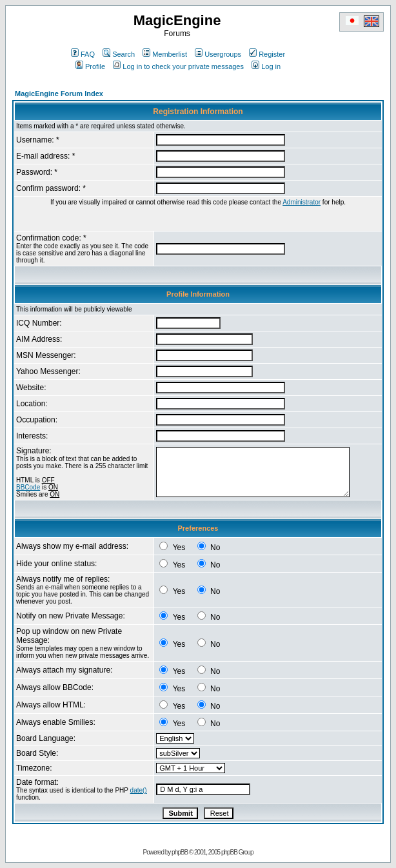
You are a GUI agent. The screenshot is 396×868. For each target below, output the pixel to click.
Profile (90, 66)
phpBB (180, 852)
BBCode (28, 487)
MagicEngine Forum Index (59, 94)
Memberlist (165, 54)
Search (119, 54)
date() (139, 790)
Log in (266, 66)
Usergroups (218, 54)
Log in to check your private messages (178, 66)
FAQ (83, 54)
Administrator (302, 202)
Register (267, 54)
